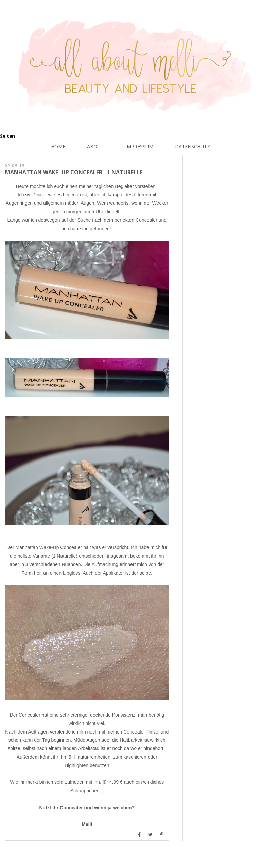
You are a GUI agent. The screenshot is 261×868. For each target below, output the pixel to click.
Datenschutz (193, 147)
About (95, 147)
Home (58, 147)
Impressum (139, 147)
